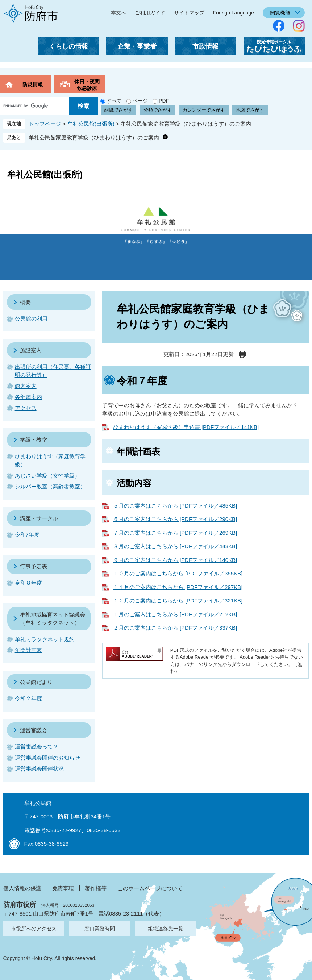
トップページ (45, 124)
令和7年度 (27, 535)
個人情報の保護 (22, 888)
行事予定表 (34, 566)
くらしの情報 (68, 46)
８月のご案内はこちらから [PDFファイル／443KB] (175, 546)
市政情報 (205, 46)
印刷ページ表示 (242, 354)
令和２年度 (28, 698)
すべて (114, 101)
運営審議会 (34, 730)
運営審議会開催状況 (39, 769)
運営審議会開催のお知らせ (47, 758)
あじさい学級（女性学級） (47, 476)
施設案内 (31, 350)
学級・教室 (34, 440)
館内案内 (26, 386)
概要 (25, 302)
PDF (164, 101)
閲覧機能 (280, 13)
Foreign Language (233, 13)
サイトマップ (189, 13)
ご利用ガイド (150, 13)
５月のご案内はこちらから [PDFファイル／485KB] (175, 506)
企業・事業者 (137, 46)
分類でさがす (158, 110)
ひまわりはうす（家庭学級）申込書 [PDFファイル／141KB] (186, 427)
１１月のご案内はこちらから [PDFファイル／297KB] (178, 587)
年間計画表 (28, 650)
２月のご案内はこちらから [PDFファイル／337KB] (175, 628)
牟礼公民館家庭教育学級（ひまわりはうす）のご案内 (94, 137)
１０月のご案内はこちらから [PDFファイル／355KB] (178, 573)
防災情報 (33, 84)
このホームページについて (150, 888)
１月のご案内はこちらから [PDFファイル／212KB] (175, 614)
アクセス (26, 408)
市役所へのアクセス (34, 929)
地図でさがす (250, 110)
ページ (140, 101)
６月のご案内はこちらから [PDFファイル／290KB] (175, 519)
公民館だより (36, 682)
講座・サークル (39, 518)
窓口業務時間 (100, 929)
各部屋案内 (28, 397)
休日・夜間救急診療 (87, 85)
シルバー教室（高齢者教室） (50, 486)
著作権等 (96, 888)
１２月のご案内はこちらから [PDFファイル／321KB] (178, 600)
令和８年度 (28, 583)
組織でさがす (118, 110)
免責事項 (63, 888)
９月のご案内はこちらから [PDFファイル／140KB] (175, 560)
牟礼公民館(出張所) (91, 124)
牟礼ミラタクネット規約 (45, 639)
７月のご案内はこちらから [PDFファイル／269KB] (175, 533)
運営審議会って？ (37, 747)
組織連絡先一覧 (166, 929)
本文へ (118, 13)
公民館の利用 (31, 319)
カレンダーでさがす (204, 110)
